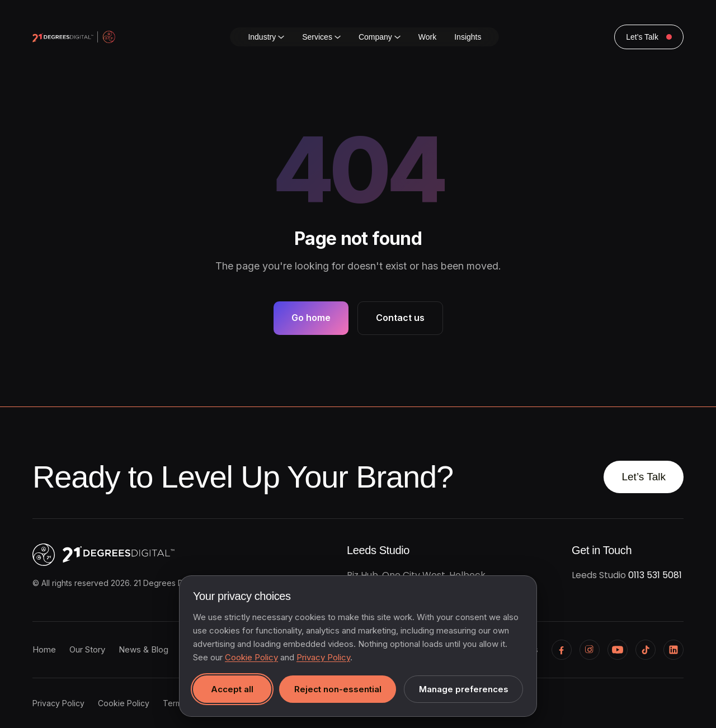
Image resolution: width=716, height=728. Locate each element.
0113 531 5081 (655, 575)
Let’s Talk (644, 477)
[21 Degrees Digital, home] (150, 555)
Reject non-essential (338, 689)
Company (380, 37)
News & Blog (143, 649)
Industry (266, 37)
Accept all (232, 689)
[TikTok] (646, 650)
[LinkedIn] (673, 650)
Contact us (400, 318)
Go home (311, 318)
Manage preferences (464, 689)
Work (427, 37)
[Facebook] (562, 650)
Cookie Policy (124, 703)
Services (321, 37)
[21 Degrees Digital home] (74, 37)
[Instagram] (590, 650)
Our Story (87, 649)
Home (44, 649)
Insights (468, 37)
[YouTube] (618, 650)
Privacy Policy (58, 703)
